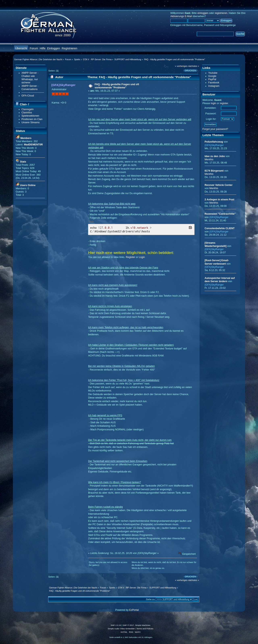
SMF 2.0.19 (116, 625)
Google (212, 76)
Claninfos (27, 113)
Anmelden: (210, 108)
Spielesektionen (30, 116)
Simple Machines (143, 625)
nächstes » (193, 66)
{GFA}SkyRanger (63, 85)
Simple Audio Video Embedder (121, 629)
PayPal (212, 79)
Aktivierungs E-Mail (181, 16)
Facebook (214, 83)
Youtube (213, 73)
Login (142, 257)
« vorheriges (181, 66)
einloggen (203, 13)
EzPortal (134, 610)
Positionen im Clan (32, 119)
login (213, 103)
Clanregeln (28, 109)
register (224, 103)
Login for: (211, 119)
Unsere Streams (31, 122)
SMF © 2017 (128, 625)
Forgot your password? (215, 129)
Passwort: (211, 114)
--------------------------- (33, 92)
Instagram (214, 86)
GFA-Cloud (28, 96)
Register (130, 257)
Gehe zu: (151, 599)
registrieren (221, 13)
